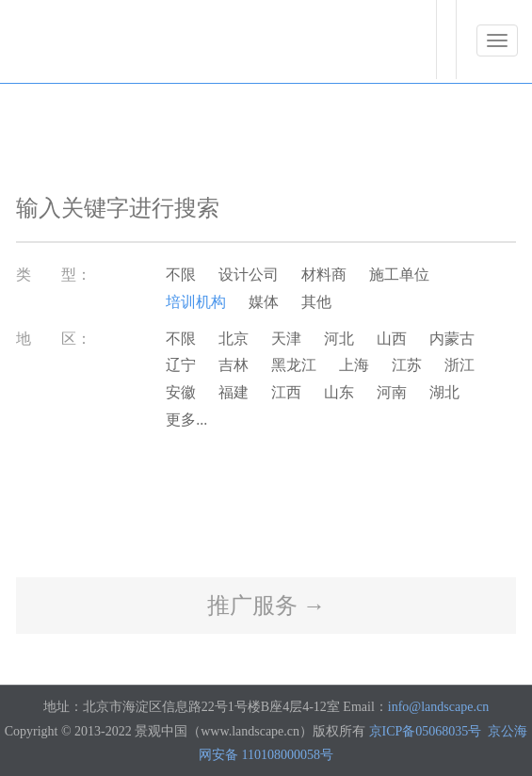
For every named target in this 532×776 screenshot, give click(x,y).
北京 (234, 339)
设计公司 (249, 275)
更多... (186, 420)
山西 (392, 339)
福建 (234, 392)
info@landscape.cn (438, 707)
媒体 (264, 302)
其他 (316, 302)
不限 (181, 275)
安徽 (181, 392)
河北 (339, 339)
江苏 (407, 365)
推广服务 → (266, 606)
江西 (286, 392)
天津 (286, 339)
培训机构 (196, 302)
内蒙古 (452, 339)
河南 (392, 392)
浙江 (459, 365)
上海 (354, 365)
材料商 (324, 275)
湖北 (444, 392)
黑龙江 (294, 365)
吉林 (234, 365)
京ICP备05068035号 (426, 731)
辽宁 (181, 365)
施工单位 (399, 275)
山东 (339, 392)
